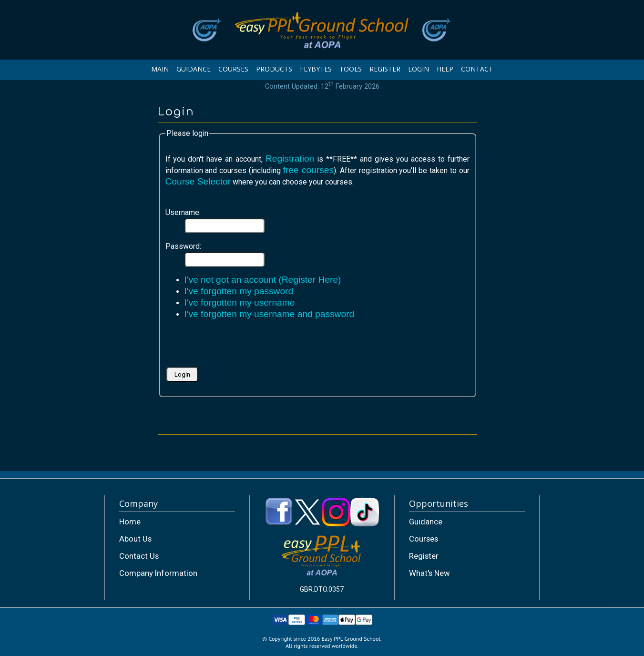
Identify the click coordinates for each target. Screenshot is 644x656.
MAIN (160, 69)
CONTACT (477, 69)
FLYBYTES (316, 69)
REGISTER (385, 69)
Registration (290, 159)
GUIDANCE (194, 69)
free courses (308, 170)
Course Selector (198, 181)
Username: (183, 212)
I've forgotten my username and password (270, 314)
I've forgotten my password (239, 291)
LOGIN (419, 69)
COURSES (233, 69)
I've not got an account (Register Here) (263, 280)
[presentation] (238, 347)
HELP (445, 69)
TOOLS (351, 69)
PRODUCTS (274, 69)
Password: (183, 246)
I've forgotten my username (240, 302)
